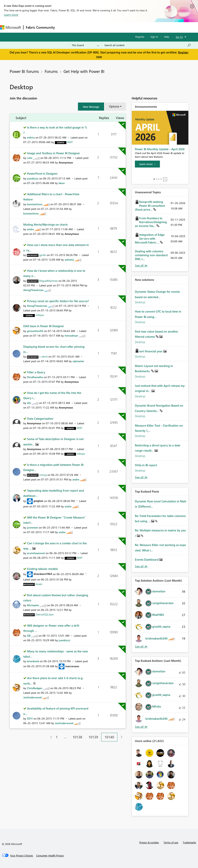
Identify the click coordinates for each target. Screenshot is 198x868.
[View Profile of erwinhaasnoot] (36, 553)
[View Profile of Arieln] (39, 584)
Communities (113, 27)
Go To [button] (179, 37)
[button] (91, 107)
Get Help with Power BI (84, 71)
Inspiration (81, 27)
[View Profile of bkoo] (62, 183)
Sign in (154, 37)
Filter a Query (36, 372)
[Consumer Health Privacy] (50, 855)
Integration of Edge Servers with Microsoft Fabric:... (150, 238)
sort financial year (151, 351)
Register (140, 37)
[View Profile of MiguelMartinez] (48, 281)
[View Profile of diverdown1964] (43, 574)
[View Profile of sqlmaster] (78, 361)
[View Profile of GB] (29, 636)
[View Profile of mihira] (31, 137)
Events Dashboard (147, 559)
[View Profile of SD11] (30, 718)
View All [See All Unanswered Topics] (141, 266)
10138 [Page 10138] (77, 737)
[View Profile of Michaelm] (33, 605)
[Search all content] (148, 45)
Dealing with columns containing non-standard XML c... (151, 255)
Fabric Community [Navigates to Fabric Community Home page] (40, 27)
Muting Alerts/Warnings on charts (45, 224)
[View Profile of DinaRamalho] (35, 377)
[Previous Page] (50, 737)
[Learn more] (147, 164)
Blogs (131, 27)
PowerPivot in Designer (42, 173)
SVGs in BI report (146, 465)
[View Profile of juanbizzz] (33, 178)
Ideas (96, 27)
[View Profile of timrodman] (71, 336)
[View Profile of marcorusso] (72, 666)
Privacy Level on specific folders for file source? (58, 301)
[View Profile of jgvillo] (43, 255)
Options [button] (114, 106)
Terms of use (171, 842)
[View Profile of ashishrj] (69, 260)
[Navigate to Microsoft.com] (10, 27)
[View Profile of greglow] (38, 501)
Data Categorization (40, 419)
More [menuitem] (144, 27)
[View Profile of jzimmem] (33, 527)
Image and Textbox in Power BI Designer (54, 153)
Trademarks (189, 842)
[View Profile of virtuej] (43, 475)
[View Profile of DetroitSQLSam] (45, 614)
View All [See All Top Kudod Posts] (141, 566)
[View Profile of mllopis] (40, 315)
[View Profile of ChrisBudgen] (35, 688)
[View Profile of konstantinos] (35, 204)
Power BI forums (24, 71)
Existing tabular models (42, 569)
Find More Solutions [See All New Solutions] (141, 477)
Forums (64, 27)
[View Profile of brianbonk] (33, 661)
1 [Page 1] (57, 737)
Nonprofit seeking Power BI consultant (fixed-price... (150, 206)
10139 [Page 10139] (93, 737)
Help (167, 37)
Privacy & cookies (149, 842)
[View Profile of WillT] (70, 142)
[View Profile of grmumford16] (35, 331)
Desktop (140, 302)
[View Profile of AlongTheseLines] (33, 290)
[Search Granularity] (85, 45)
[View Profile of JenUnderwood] (32, 697)
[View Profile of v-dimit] (43, 356)
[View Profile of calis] (30, 158)
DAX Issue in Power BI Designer (44, 326)
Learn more (11, 15)
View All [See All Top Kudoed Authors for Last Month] (141, 727)
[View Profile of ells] (29, 403)
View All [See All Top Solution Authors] (141, 647)
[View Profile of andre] (30, 229)
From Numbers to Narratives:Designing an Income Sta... (151, 222)
